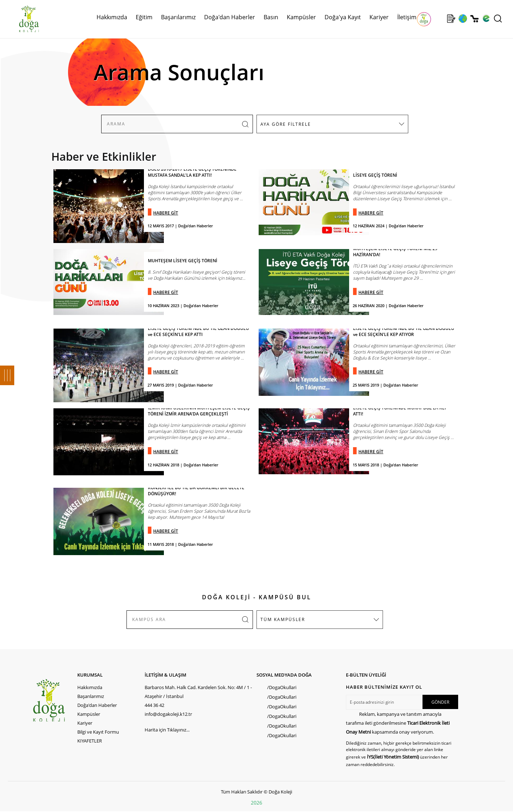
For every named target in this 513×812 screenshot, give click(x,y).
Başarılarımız (178, 17)
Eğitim (144, 17)
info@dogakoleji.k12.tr (168, 714)
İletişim (407, 17)
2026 (256, 803)
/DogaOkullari (282, 687)
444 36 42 (154, 705)
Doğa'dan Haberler (230, 17)
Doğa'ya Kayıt (343, 17)
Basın (271, 17)
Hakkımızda (112, 17)
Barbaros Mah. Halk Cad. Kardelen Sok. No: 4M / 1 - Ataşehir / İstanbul (198, 692)
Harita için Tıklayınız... (167, 730)
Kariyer (379, 17)
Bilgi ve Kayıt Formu (98, 732)
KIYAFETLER (90, 741)
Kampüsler (301, 17)
